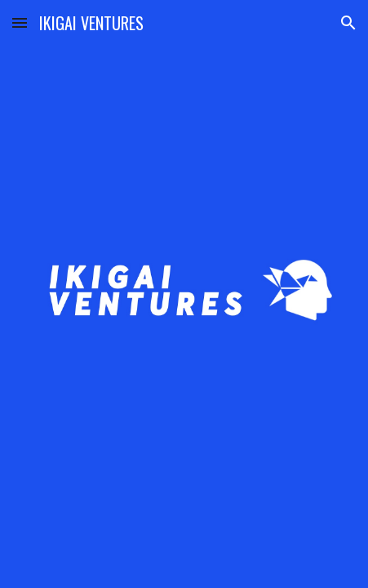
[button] (20, 22)
